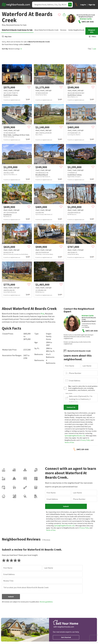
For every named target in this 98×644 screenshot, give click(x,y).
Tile (89, 49)
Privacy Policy (86, 440)
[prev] (4, 74)
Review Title (8, 581)
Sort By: (5, 49)
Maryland (10, 25)
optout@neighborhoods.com (75, 436)
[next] (30, 74)
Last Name (87, 366)
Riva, (4, 25)
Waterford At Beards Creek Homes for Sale (17, 30)
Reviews (63, 30)
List (95, 49)
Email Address (75, 381)
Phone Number (75, 373)
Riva (42, 314)
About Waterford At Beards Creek (46, 30)
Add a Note (69, 393)
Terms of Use (69, 442)
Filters (92, 37)
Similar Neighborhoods (76, 30)
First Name (70, 366)
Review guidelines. (46, 602)
